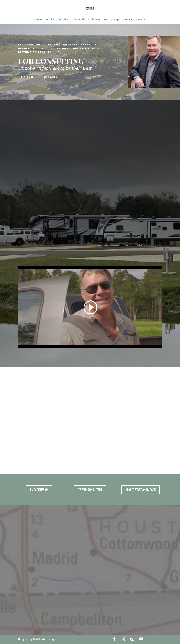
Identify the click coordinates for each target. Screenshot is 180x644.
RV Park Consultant (90, 490)
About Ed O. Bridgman (86, 20)
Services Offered (56, 20)
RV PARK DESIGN (39, 490)
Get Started (50, 77)
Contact (127, 20)
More (139, 20)
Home (38, 20)
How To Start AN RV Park (141, 490)
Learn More (28, 77)
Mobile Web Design (45, 639)
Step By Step (111, 20)
